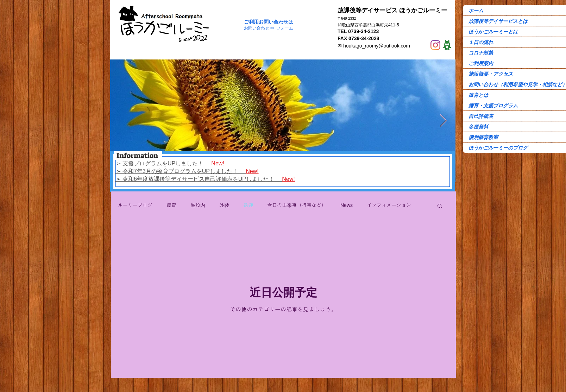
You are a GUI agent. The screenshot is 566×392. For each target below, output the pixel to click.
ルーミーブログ (135, 205)
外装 (224, 205)
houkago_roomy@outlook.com (377, 46)
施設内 (198, 205)
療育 (171, 205)
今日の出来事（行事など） (297, 205)
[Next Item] (443, 121)
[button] (440, 206)
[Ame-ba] (447, 45)
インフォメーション (389, 205)
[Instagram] (435, 45)
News (347, 205)
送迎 (248, 205)
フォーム (285, 28)
